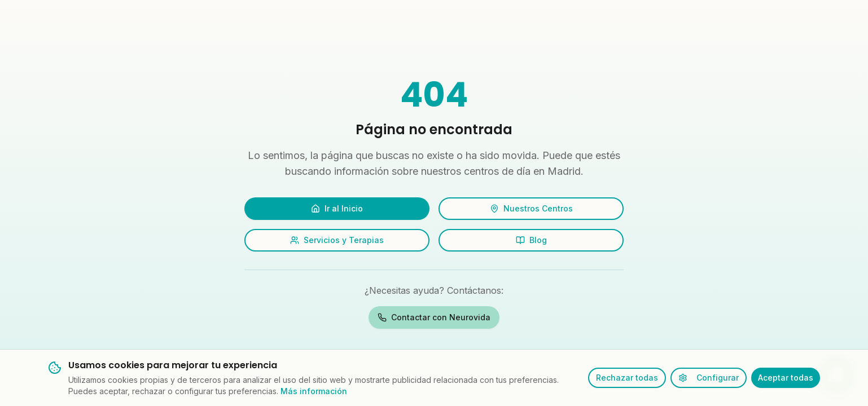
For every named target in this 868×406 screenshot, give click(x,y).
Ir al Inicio (337, 208)
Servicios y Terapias (337, 240)
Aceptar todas (786, 378)
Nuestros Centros (531, 208)
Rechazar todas (627, 378)
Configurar (709, 378)
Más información (314, 391)
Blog (531, 240)
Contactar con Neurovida (434, 317)
